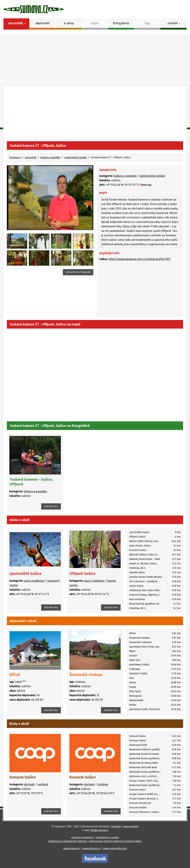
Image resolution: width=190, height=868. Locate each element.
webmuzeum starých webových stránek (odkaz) (115, 841)
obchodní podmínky (82, 837)
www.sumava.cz (72, 848)
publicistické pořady (76, 157)
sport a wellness (34, 581)
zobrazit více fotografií (78, 272)
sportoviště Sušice (25, 574)
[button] (173, 24)
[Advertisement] (95, 115)
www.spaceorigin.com (115, 848)
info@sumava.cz (99, 830)
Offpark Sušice (82, 574)
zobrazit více (51, 506)
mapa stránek (131, 826)
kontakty (116, 826)
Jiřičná (15, 675)
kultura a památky (50, 157)
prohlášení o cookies (107, 837)
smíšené (43, 784)
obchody (29, 784)
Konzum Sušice (23, 777)
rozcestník (31, 157)
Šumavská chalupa (86, 675)
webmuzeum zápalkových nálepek (68, 841)
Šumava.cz (15, 157)
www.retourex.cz (92, 848)
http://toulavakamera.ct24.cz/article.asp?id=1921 (140, 259)
